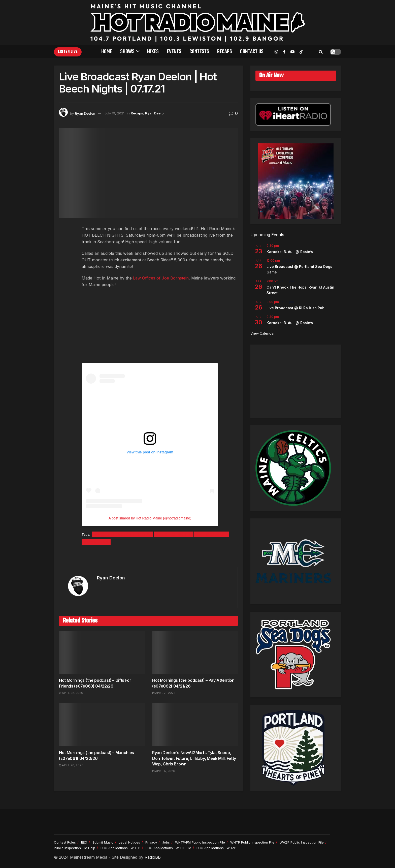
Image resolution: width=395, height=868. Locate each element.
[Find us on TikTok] (301, 52)
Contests (199, 52)
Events (174, 52)
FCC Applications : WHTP (120, 848)
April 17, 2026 (164, 771)
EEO (84, 842)
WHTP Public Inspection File (252, 842)
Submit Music (103, 842)
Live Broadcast (212, 534)
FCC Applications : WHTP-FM (168, 848)
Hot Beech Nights (174, 534)
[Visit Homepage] (198, 23)
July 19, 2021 (114, 113)
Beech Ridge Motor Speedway (122, 534)
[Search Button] (321, 52)
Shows (127, 52)
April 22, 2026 (71, 693)
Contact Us (252, 52)
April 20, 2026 (71, 765)
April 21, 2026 (164, 693)
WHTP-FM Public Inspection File (200, 842)
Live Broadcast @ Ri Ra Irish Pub (295, 308)
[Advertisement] (296, 381)
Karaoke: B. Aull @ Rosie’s (290, 252)
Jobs (166, 842)
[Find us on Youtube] (292, 52)
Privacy (151, 842)
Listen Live (68, 52)
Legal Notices (129, 842)
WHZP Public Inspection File (302, 842)
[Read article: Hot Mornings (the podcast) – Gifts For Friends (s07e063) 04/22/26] (102, 652)
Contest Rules (65, 842)
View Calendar (263, 333)
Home (107, 52)
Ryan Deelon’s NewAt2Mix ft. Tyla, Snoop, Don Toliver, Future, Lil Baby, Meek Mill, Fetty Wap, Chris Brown (194, 758)
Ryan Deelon (85, 113)
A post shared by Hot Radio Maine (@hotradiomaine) (150, 518)
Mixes (153, 52)
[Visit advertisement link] (148, 556)
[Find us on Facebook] (284, 52)
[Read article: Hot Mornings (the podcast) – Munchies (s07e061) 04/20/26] (102, 725)
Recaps (225, 52)
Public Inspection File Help (75, 848)
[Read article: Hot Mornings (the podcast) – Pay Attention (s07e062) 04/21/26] (195, 652)
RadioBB (153, 857)
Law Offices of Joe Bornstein (161, 278)
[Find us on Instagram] (276, 52)
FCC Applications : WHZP (216, 848)
